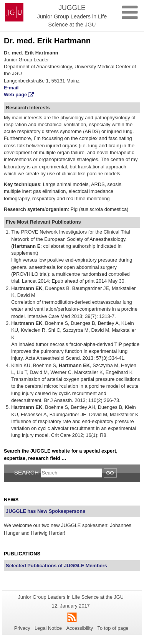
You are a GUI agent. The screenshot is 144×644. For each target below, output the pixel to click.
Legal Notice (48, 628)
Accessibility (80, 628)
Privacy (22, 628)
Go (110, 473)
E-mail (11, 88)
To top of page (113, 628)
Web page (15, 95)
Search (26, 472)
